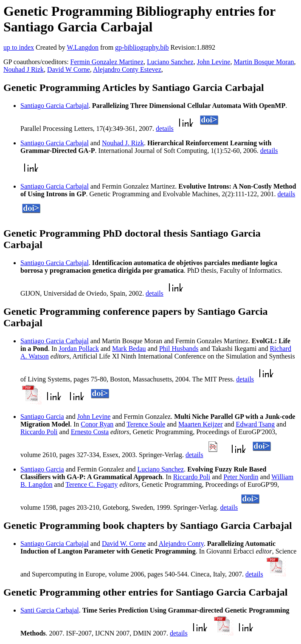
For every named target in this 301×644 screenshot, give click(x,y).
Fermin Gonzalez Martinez (107, 62)
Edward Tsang (255, 424)
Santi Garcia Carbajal (50, 610)
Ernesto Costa (90, 432)
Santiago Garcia (42, 417)
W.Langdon (83, 47)
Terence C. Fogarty (91, 484)
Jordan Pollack (79, 349)
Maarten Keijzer (200, 424)
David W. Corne (124, 544)
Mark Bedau (129, 349)
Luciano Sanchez (170, 62)
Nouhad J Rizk (24, 69)
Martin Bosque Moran (264, 62)
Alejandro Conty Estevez (127, 69)
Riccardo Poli (39, 432)
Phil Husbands (179, 349)
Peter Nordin (241, 477)
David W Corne (69, 69)
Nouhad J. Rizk (123, 143)
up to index (19, 47)
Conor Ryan (97, 424)
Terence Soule (146, 424)
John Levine (214, 62)
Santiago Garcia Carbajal (55, 106)
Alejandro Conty (181, 544)
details (165, 129)
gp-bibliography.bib (142, 47)
